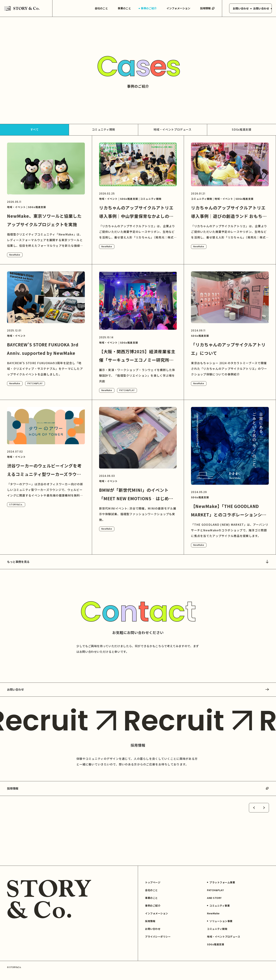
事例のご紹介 (146, 8)
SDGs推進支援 (241, 129)
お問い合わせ (138, 689)
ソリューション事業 (220, 927)
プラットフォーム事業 (221, 889)
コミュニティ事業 (218, 912)
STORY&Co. (16, 504)
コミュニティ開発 (103, 129)
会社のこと (98, 8)
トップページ (153, 889)
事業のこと (122, 8)
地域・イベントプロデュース (172, 129)
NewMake (15, 255)
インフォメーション (176, 8)
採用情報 (205, 8)
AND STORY (214, 904)
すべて (34, 129)
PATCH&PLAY (35, 383)
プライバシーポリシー (158, 943)
